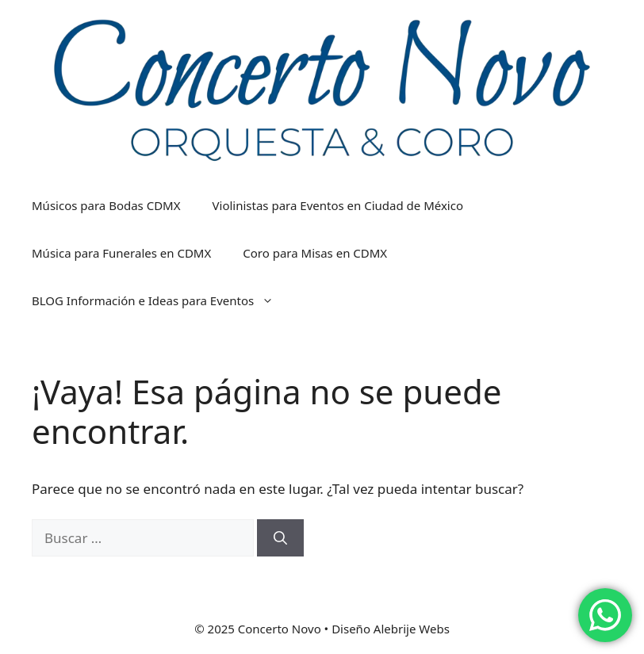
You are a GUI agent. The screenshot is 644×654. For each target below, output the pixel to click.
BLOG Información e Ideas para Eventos (161, 300)
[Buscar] (280, 538)
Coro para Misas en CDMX (315, 253)
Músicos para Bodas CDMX (106, 205)
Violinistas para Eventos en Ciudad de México (338, 205)
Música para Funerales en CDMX (121, 253)
